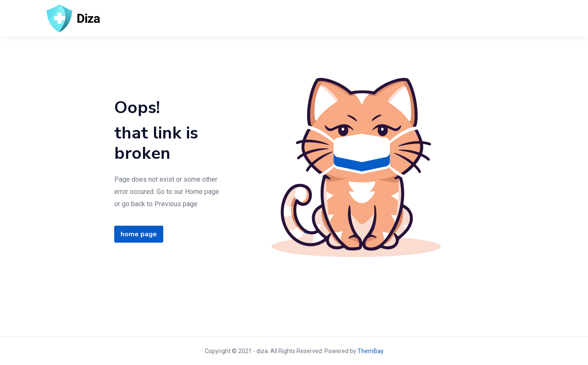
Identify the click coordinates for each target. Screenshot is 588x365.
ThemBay (371, 351)
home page (139, 234)
